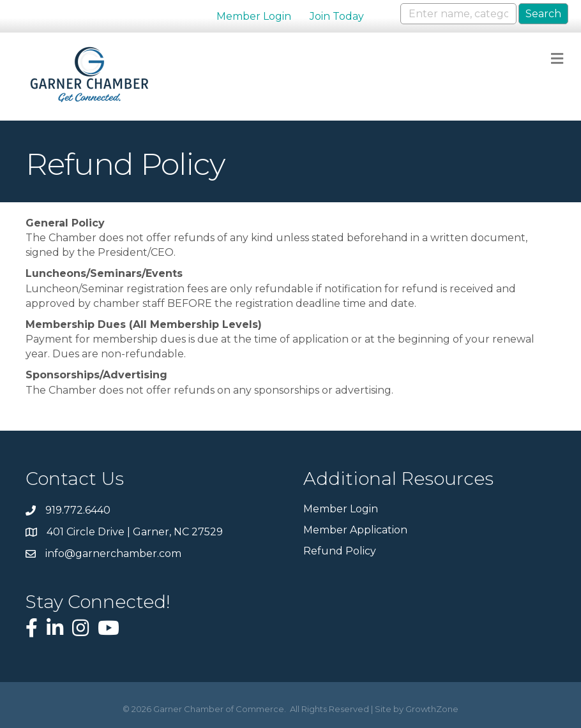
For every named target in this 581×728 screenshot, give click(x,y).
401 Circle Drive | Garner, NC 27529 (135, 532)
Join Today (337, 16)
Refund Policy (340, 551)
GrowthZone (432, 709)
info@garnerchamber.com (113, 553)
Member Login (254, 16)
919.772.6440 (78, 510)
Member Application (355, 530)
